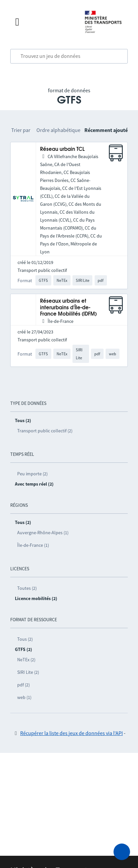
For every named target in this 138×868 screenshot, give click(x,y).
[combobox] (69, 56)
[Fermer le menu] (43, 22)
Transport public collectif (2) (45, 431)
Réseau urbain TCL (62, 149)
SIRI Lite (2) (28, 672)
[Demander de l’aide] (122, 852)
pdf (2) (23, 685)
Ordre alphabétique (58, 130)
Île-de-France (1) (33, 545)
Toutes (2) (27, 588)
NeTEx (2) (26, 660)
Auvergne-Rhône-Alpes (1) (43, 533)
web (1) (24, 697)
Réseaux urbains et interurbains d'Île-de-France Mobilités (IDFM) (68, 308)
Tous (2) (25, 639)
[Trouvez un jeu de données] (69, 56)
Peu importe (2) (32, 474)
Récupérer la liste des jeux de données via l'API (71, 733)
